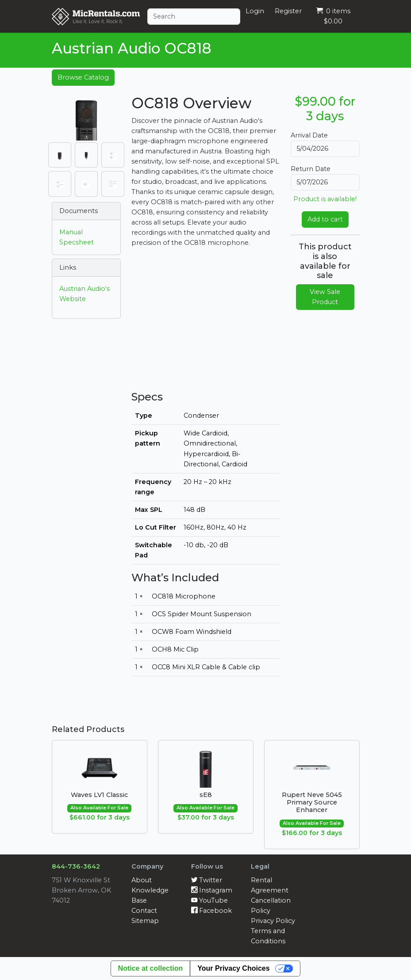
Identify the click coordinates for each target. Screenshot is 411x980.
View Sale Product (325, 297)
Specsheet (77, 242)
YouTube (209, 900)
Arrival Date (309, 135)
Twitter (207, 880)
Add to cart (325, 219)
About (142, 880)
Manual (71, 232)
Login (255, 11)
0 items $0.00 (333, 16)
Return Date (311, 169)
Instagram (212, 890)
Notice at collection (151, 968)
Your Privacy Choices (233, 968)
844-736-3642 (76, 866)
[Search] (194, 17)
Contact (144, 911)
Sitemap (145, 921)
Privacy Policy (273, 921)
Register (288, 11)
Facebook (211, 911)
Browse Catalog (83, 77)
